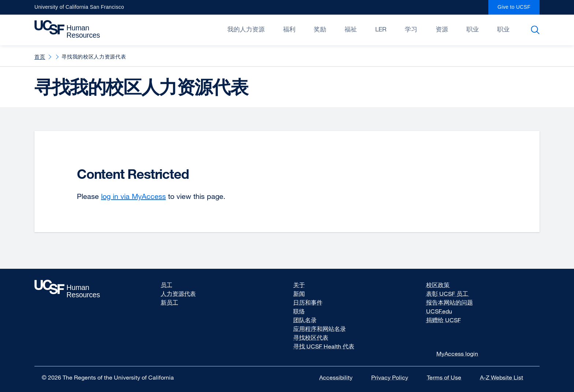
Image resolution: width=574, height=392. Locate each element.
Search (536, 30)
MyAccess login (457, 354)
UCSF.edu (444, 311)
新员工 (169, 302)
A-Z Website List (506, 377)
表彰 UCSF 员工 (452, 294)
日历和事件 (308, 302)
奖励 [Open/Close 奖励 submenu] (320, 29)
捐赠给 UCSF (448, 320)
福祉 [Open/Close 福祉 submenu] (351, 29)
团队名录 (305, 320)
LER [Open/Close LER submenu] (381, 29)
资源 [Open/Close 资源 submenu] (442, 29)
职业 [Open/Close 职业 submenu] (473, 29)
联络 (299, 311)
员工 (167, 285)
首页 (40, 56)
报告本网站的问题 (450, 302)
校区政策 (443, 285)
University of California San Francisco (79, 9)
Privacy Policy (394, 377)
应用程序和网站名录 (320, 329)
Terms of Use (449, 377)
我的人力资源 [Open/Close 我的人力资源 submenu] (246, 29)
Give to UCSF (519, 9)
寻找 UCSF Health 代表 (324, 346)
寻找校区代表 (311, 338)
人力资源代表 (178, 294)
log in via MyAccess (133, 196)
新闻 (299, 294)
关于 (299, 285)
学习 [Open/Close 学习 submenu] (411, 29)
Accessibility (340, 377)
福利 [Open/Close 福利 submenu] (289, 29)
